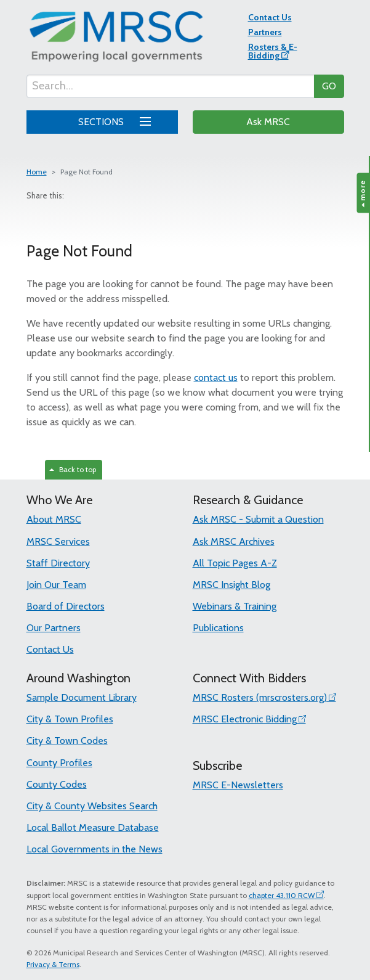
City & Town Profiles (70, 719)
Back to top (73, 469)
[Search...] (171, 86)
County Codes (57, 784)
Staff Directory (58, 563)
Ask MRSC (268, 122)
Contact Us (270, 17)
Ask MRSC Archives (234, 541)
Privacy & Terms (53, 964)
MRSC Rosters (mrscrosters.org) (260, 697)
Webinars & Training (235, 606)
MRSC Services (58, 541)
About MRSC (54, 519)
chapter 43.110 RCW (282, 895)
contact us (216, 378)
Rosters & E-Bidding (273, 51)
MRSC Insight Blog (231, 585)
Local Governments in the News (95, 849)
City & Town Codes (67, 741)
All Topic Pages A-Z (235, 563)
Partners (265, 32)
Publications (218, 628)
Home (37, 172)
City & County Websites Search (92, 806)
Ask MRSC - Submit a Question (258, 519)
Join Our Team (56, 585)
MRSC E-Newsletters (238, 785)
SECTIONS (112, 120)
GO (329, 86)
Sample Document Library (82, 697)
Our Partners (54, 628)
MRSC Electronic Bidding (245, 719)
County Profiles (59, 763)
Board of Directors (66, 606)
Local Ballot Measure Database (93, 827)
